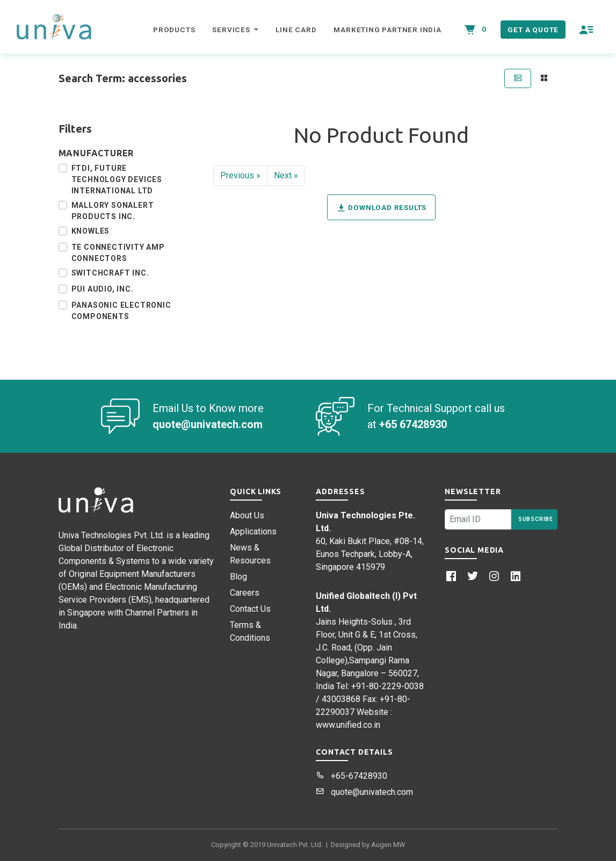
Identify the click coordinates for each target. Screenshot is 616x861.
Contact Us (250, 609)
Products (174, 30)
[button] (587, 30)
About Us (247, 515)
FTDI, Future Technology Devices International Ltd (117, 179)
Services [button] (232, 30)
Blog (238, 577)
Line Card (296, 30)
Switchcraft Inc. (110, 273)
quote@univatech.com (364, 792)
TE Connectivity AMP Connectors (118, 253)
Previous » (240, 175)
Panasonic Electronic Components (121, 311)
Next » (286, 175)
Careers (245, 593)
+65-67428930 (352, 776)
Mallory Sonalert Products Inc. (113, 211)
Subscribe (536, 519)
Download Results (381, 208)
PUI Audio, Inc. (103, 289)
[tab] (517, 78)
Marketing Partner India (387, 30)
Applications (253, 531)
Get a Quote (533, 30)
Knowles (91, 231)
